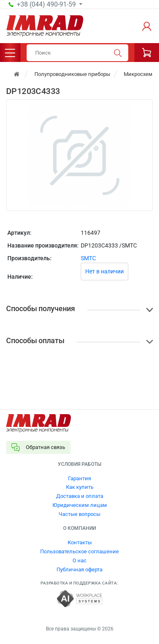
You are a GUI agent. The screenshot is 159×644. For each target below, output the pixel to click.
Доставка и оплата (80, 496)
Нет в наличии (104, 271)
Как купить (80, 487)
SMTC (88, 258)
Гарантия (79, 478)
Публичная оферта (79, 570)
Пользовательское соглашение (79, 551)
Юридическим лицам (80, 505)
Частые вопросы (79, 514)
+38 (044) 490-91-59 (47, 5)
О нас (79, 560)
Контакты (80, 542)
